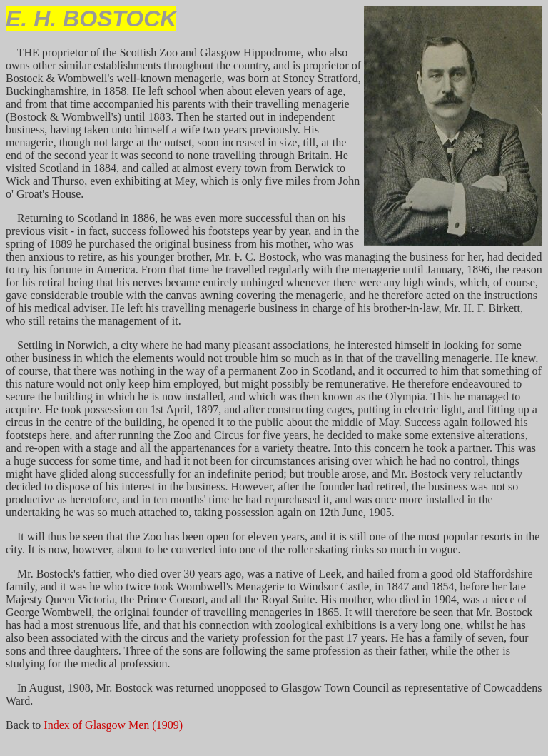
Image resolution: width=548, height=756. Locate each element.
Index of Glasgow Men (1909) (113, 725)
